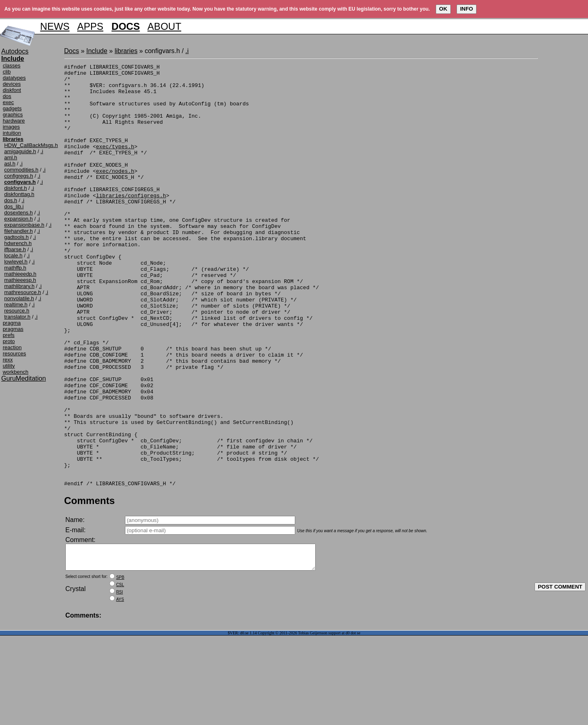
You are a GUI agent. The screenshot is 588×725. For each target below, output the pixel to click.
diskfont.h (16, 188)
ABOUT (164, 26)
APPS (90, 26)
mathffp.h (15, 268)
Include (97, 51)
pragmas (13, 329)
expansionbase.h (24, 225)
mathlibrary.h (19, 286)
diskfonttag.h (19, 194)
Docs (71, 51)
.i (42, 151)
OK (443, 9)
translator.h (17, 317)
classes (12, 66)
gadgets (12, 108)
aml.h (11, 157)
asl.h (10, 164)
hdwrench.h (18, 243)
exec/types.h (115, 163)
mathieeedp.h (20, 274)
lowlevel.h (16, 262)
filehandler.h (18, 231)
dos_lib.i (14, 206)
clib (7, 72)
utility (9, 366)
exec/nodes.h (115, 193)
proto (9, 341)
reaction (12, 347)
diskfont (12, 90)
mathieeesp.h (20, 280)
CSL (120, 674)
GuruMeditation (23, 378)
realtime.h (16, 304)
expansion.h (18, 219)
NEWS (55, 26)
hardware (14, 121)
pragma (12, 323)
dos (7, 96)
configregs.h (19, 176)
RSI (119, 681)
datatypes (14, 78)
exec (8, 102)
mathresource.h (22, 292)
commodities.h (21, 170)
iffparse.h (15, 249)
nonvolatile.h (19, 298)
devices (12, 84)
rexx (8, 360)
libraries (126, 51)
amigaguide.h (20, 151)
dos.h (11, 200)
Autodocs (15, 51)
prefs (9, 335)
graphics (13, 115)
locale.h (13, 255)
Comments (89, 585)
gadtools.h (16, 237)
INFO (467, 9)
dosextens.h (18, 213)
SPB (120, 667)
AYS (120, 689)
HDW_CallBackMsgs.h (31, 145)
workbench (16, 372)
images (11, 127)
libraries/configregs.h (131, 222)
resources (14, 354)
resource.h (17, 311)
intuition (12, 133)
